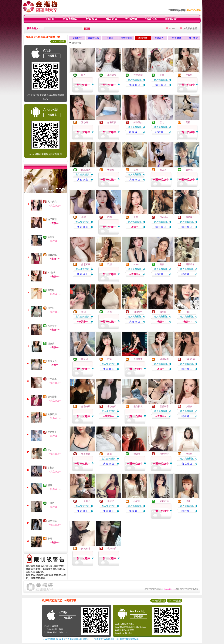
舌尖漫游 (138, 75)
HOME (172, 28)
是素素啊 (86, 264)
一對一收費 (192, 38)
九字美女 (52, 202)
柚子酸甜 (52, 219)
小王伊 (189, 407)
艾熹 (136, 170)
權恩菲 (137, 454)
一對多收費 (176, 38)
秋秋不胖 (52, 414)
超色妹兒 (190, 217)
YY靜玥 (51, 273)
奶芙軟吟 (86, 549)
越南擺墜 (52, 397)
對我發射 (190, 264)
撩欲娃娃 (138, 122)
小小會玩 (112, 407)
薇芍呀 (51, 290)
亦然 (110, 217)
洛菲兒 (111, 501)
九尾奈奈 (138, 359)
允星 (162, 75)
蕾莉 (188, 122)
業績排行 (77, 38)
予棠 (136, 217)
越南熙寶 (112, 122)
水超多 (51, 468)
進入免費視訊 (135, 80)
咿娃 (50, 539)
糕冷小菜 (112, 549)
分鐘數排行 (93, 38)
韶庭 (50, 485)
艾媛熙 (189, 75)
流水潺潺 (86, 170)
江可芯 (51, 503)
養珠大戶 (52, 361)
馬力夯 (163, 170)
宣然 (110, 312)
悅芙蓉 (189, 454)
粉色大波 (164, 454)
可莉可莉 (164, 501)
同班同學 (164, 359)
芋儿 (50, 450)
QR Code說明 (58, 41)
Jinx (188, 312)
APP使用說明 (158, 601)
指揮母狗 (138, 312)
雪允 (162, 122)
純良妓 (85, 359)
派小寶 (85, 122)
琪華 (110, 454)
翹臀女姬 (86, 454)
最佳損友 (138, 407)
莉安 (162, 264)
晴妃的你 (190, 359)
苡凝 (110, 359)
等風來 (51, 237)
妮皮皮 (51, 344)
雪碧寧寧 (164, 407)
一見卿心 (86, 501)
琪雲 (83, 217)
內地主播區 (126, 38)
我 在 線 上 (135, 85)
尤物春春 (52, 326)
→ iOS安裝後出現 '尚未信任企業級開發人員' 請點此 (66, 639)
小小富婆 (52, 379)
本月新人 (159, 38)
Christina (164, 217)
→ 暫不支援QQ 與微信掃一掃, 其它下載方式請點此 (115, 639)
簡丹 (83, 75)
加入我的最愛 (190, 28)
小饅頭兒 (112, 75)
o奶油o (163, 312)
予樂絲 (111, 170)
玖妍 (110, 264)
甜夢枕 (189, 170)
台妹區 (110, 38)
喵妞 (83, 312)
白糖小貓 (52, 521)
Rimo (136, 264)
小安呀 (137, 501)
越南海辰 (86, 407)
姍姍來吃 (52, 255)
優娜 (188, 501)
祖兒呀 (51, 308)
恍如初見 (52, 432)
